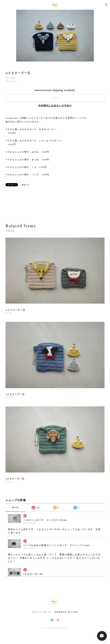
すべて (16, 508)
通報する (25, 185)
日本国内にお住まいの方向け (55, 106)
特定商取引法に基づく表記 (66, 612)
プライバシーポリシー (42, 612)
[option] (55, 36)
